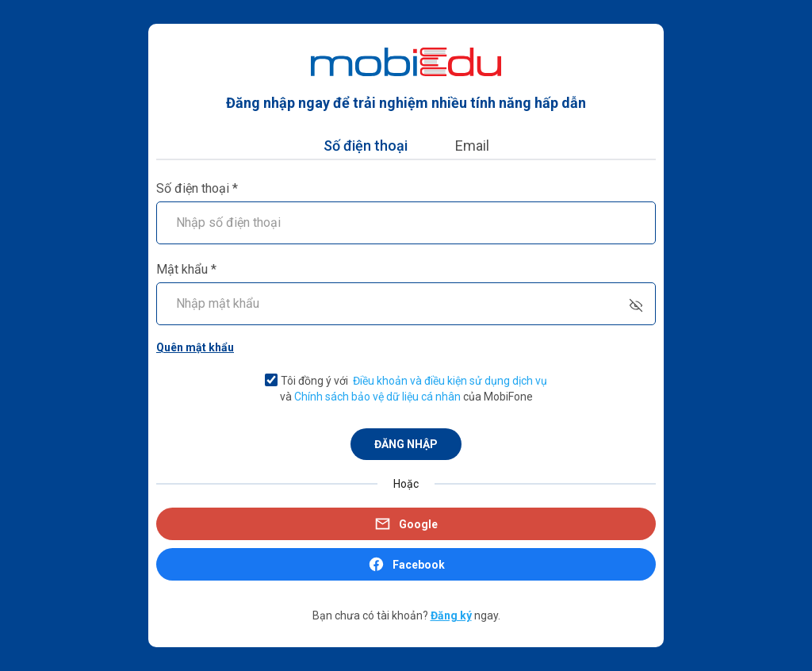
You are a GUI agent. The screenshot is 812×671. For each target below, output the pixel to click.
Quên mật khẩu (195, 347)
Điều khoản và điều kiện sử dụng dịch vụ (450, 381)
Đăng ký (451, 615)
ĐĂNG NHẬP (406, 444)
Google (406, 524)
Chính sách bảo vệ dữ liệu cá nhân (377, 397)
